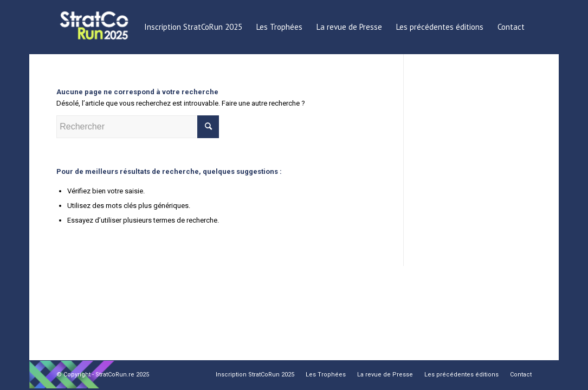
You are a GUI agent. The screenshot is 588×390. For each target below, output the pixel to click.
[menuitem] (193, 27)
